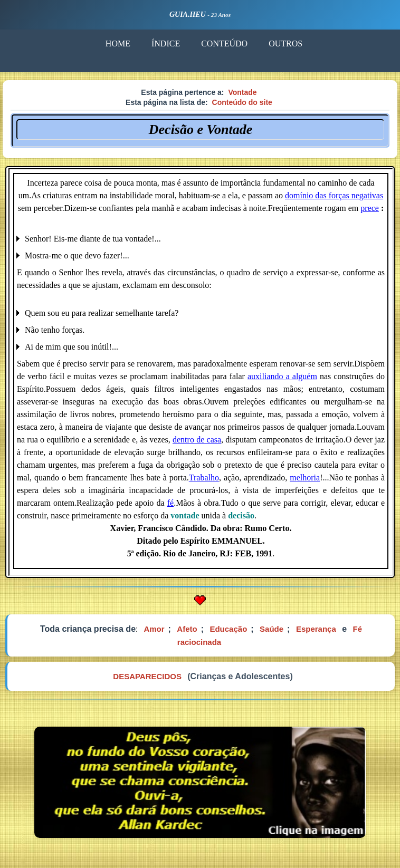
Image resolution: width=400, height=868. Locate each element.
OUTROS (285, 44)
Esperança (316, 629)
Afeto (187, 629)
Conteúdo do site (242, 102)
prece (370, 208)
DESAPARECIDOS (147, 676)
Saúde (272, 629)
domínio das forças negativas (334, 195)
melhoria (305, 478)
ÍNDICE (166, 44)
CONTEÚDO (224, 44)
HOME (118, 44)
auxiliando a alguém (282, 376)
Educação (228, 629)
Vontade (242, 92)
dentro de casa (197, 440)
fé (170, 503)
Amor (154, 629)
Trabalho (204, 478)
